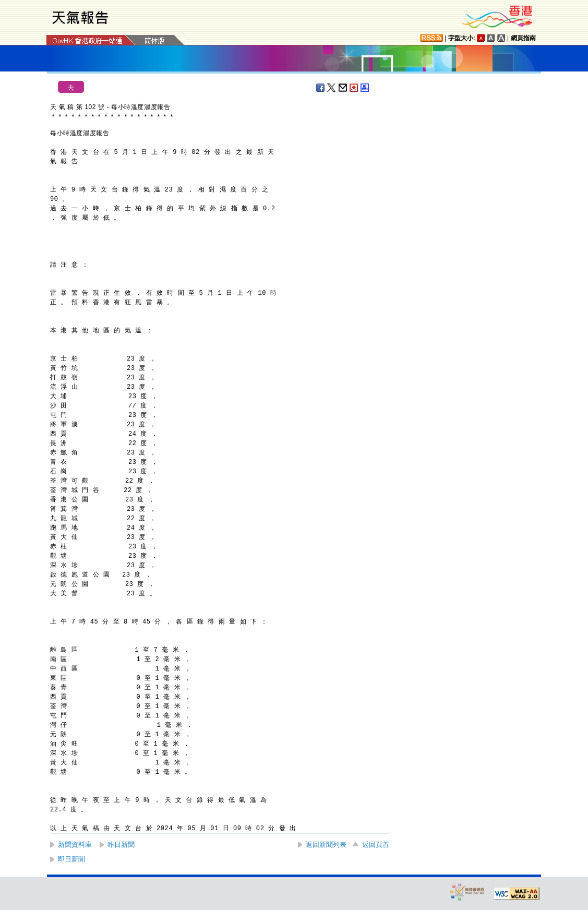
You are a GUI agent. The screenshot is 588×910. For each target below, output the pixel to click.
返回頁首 (376, 845)
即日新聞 (71, 859)
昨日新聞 (121, 845)
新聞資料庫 (75, 845)
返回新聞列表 (326, 845)
